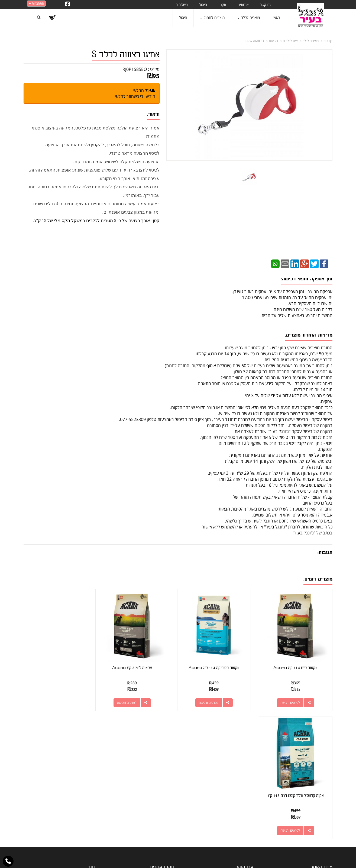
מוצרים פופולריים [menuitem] (320, 750)
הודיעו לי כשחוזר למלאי (135, 96)
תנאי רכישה (245, 776)
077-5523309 (232, 769)
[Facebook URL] (68, 4)
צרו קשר (168, 756)
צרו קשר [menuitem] (266, 5)
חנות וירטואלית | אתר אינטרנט (144, 858)
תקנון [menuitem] (222, 5)
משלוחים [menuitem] (182, 5)
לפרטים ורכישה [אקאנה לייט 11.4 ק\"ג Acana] (292, 700)
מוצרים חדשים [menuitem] (322, 765)
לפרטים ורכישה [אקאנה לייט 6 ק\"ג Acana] (133, 700)
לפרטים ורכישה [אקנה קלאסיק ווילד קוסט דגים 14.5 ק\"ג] (54, 700)
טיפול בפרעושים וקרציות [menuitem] (314, 810)
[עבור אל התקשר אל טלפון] (8, 861)
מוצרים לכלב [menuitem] (249, 18)
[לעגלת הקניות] (52, 18)
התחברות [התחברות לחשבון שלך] (36, 3)
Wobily (195, 858)
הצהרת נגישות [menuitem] (321, 826)
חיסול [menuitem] (203, 5)
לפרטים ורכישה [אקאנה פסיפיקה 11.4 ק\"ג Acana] (212, 700)
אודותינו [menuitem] (243, 5)
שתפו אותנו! (151, 756)
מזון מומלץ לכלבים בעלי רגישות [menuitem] (309, 818)
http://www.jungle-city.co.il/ (149, 750)
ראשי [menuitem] (276, 18)
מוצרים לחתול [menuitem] (212, 18)
